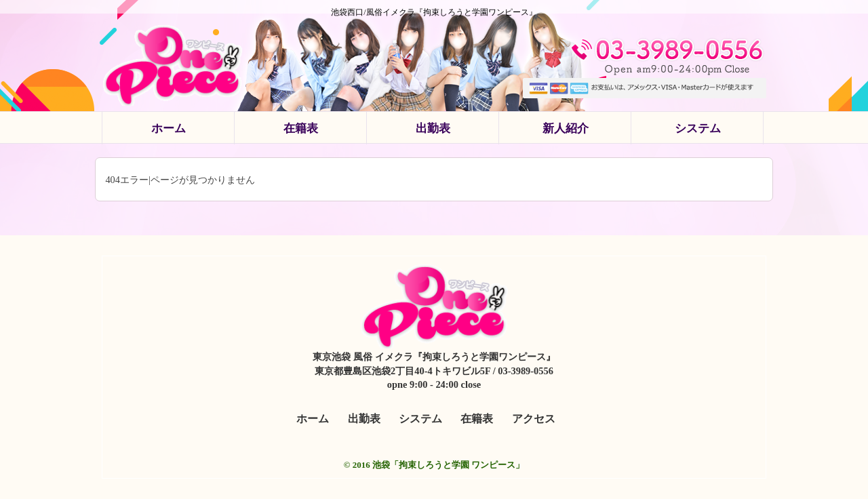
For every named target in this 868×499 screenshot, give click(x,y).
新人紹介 (566, 128)
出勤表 (433, 128)
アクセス (534, 419)
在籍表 (301, 128)
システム (698, 128)
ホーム (169, 128)
